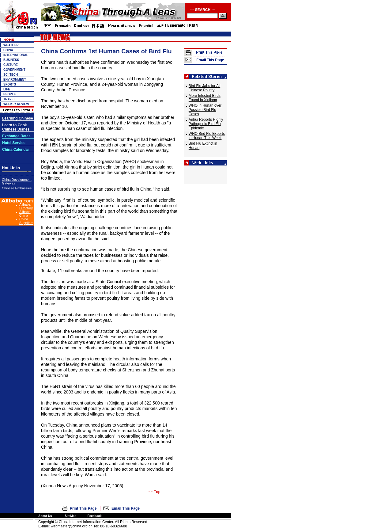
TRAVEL (9, 99)
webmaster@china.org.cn (72, 526)
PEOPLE (10, 94)
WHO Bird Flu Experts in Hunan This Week (207, 136)
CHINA (8, 50)
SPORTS (10, 84)
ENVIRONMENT (15, 80)
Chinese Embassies (17, 188)
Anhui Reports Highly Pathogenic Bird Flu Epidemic (206, 124)
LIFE (7, 89)
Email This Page (126, 508)
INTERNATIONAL (16, 55)
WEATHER (11, 45)
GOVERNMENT (14, 70)
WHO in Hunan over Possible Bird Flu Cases (205, 110)
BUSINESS (11, 60)
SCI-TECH (11, 75)
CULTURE (11, 65)
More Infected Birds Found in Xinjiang (205, 98)
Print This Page (83, 508)
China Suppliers (26, 221)
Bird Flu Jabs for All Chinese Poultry (204, 88)
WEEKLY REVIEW (16, 104)
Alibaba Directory (26, 206)
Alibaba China (25, 214)
